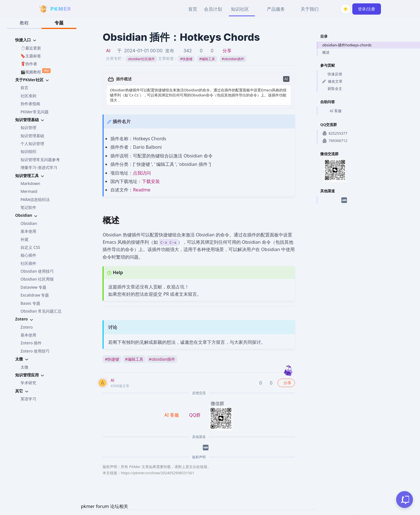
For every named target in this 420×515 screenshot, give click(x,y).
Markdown (30, 183)
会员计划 (213, 9)
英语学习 (28, 399)
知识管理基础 (32, 136)
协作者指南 (30, 104)
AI (108, 51)
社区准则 (28, 96)
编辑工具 (207, 59)
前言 (24, 88)
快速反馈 (332, 74)
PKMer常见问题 (35, 112)
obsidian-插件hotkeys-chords (347, 45)
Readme (142, 190)
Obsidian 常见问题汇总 (41, 311)
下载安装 (151, 181)
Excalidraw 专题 (35, 295)
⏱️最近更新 (31, 48)
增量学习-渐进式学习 (39, 167)
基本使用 (28, 231)
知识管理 (28, 127)
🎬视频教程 (36, 71)
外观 (24, 239)
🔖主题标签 (31, 56)
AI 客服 (332, 111)
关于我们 (310, 9)
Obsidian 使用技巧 (37, 271)
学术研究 (28, 383)
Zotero (27, 327)
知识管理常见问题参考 (40, 160)
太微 (24, 367)
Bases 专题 (30, 303)
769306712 (335, 141)
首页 (193, 9)
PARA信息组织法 (35, 199)
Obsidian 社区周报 (37, 279)
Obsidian (29, 223)
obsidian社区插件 (141, 59)
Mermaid (29, 191)
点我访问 (142, 173)
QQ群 (195, 415)
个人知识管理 (32, 144)
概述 (326, 52)
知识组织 (28, 151)
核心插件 (28, 255)
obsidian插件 (233, 59)
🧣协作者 (29, 64)
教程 (24, 23)
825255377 (335, 133)
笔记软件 (28, 207)
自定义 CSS (30, 247)
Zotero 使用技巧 (35, 351)
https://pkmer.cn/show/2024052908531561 (157, 473)
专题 (59, 23)
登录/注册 (366, 9)
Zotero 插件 (31, 343)
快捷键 (186, 59)
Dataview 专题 (33, 287)
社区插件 (28, 263)
